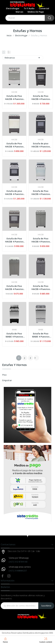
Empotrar (7, 380)
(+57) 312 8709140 (18, 562)
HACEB (14, 92)
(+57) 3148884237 (18, 571)
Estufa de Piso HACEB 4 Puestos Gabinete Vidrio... (14, 288)
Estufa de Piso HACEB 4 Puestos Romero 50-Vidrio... (14, 240)
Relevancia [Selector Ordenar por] (23, 58)
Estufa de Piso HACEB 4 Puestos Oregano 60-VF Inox (14, 98)
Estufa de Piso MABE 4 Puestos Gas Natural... (14, 335)
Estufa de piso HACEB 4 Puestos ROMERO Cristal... (41, 145)
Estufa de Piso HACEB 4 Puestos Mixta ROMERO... (41, 288)
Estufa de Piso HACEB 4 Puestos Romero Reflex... (14, 145)
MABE (14, 330)
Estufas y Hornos (14, 365)
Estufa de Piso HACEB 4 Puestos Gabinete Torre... (41, 240)
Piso (4, 375)
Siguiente (35, 358)
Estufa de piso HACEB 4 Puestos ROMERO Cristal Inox (14, 193)
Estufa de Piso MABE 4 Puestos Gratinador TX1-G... (41, 335)
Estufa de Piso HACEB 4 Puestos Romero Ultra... (41, 193)
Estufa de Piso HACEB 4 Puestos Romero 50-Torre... (41, 98)
